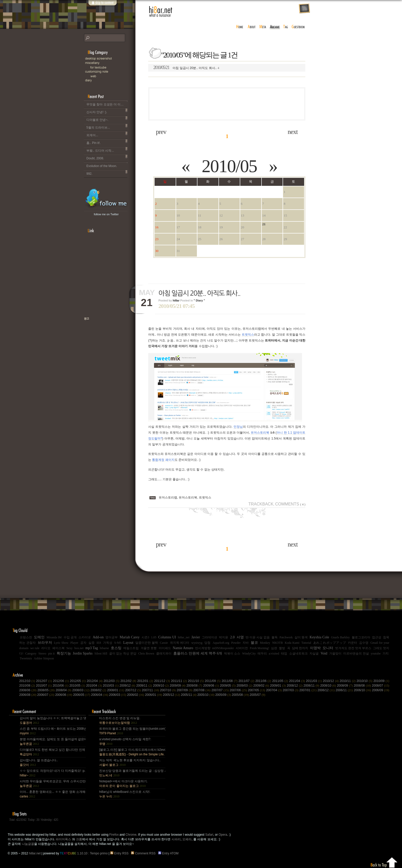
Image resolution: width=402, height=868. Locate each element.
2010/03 (111, 686)
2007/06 (239, 690)
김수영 (364, 643)
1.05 (154, 637)
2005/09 (224, 695)
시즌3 (145, 637)
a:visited (274, 654)
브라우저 (45, 643)
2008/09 (345, 686)
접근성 (377, 637)
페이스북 (58, 648)
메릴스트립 (131, 648)
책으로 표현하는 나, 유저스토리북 (103, 335)
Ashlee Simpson (44, 658)
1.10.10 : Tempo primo (84, 853)
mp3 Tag (92, 648)
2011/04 (298, 681)
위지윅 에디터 (180, 643)
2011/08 (230, 681)
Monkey (265, 643)
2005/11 (189, 695)
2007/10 (168, 690)
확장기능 (64, 653)
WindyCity (249, 654)
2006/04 (100, 695)
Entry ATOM (169, 853)
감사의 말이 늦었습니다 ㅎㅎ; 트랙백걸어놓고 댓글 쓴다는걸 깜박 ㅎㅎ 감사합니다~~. (53, 720)
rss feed (304, 9)
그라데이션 (209, 637)
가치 (386, 654)
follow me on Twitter (106, 214)
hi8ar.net (161, 12)
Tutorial (306, 643)
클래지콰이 (164, 654)
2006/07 (46, 695)
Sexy (69, 648)
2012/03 (112, 681)
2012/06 (62, 681)
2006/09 (381, 690)
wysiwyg (197, 643)
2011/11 (179, 681)
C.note (109, 72)
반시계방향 (203, 648)
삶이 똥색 (301, 637)
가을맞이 (335, 654)
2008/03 (81, 690)
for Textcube (112, 67)
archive (275, 27)
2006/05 (82, 695)
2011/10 (196, 681)
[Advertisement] (227, 104)
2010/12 (331, 681)
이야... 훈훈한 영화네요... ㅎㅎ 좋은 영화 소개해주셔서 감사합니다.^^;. (53, 794)
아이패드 (165, 648)
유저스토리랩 (168, 498)
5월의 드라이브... (107, 126)
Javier (195, 637)
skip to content (102, 6)
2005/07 (258, 695)
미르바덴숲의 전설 (356, 654)
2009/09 (178, 686)
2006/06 (64, 695)
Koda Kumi (292, 643)
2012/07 (45, 681)
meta (263, 27)
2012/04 (95, 681)
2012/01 (146, 681)
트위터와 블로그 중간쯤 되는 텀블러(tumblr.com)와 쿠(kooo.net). (132, 731)
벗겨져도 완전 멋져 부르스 (353, 648)
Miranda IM (54, 637)
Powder (236, 643)
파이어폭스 (63, 839)
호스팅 (116, 648)
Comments (290, 504)
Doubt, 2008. (107, 157)
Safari (209, 835)
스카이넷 (85, 637)
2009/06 (211, 686)
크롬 (79, 839)
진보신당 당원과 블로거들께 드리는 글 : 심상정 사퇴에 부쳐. (132, 773)
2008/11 (312, 686)
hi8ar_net (184, 637)
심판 (274, 648)
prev (161, 132)
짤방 (282, 648)
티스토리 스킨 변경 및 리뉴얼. (120, 720)
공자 (83, 643)
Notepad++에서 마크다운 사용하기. (123, 784)
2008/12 (295, 686)
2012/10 (28, 681)
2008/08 (363, 686)
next (293, 132)
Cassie (164, 643)
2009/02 (262, 686)
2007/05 (257, 690)
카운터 (353, 643)
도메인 (39, 637)
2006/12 (326, 690)
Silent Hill (101, 654)
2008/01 (116, 690)
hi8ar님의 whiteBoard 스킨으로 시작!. (125, 794)
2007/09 (185, 690)
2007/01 (309, 690)
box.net (79, 648)
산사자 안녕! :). (107, 111)
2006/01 (154, 695)
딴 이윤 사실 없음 (258, 637)
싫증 (92, 643)
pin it (51, 654)
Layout (128, 643)
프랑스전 (26, 637)
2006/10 (363, 690)
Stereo (42, 654)
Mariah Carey (130, 637)
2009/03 (245, 686)
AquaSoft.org (221, 643)
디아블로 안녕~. (107, 119)
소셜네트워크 (298, 654)
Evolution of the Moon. (107, 165)
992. (107, 173)
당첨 (207, 643)
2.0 (233, 637)
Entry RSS (120, 853)
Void (324, 653)
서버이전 (242, 648)
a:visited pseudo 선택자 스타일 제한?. (125, 742)
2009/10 (161, 686)
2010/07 (44, 686)
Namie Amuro (183, 648)
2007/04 (274, 690)
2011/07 (247, 681)
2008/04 (64, 690)
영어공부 (112, 637)
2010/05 (229, 166)
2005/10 (206, 695)
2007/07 (221, 690)
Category (31, 654)
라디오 (46, 648)
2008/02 (99, 690)
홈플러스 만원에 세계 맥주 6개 (198, 653)
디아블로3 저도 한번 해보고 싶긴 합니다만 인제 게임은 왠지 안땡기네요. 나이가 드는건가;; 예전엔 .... (53, 752)
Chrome (131, 835)
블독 (275, 637)
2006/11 (345, 690)
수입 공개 (70, 637)
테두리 (262, 654)
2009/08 (195, 686)
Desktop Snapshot (109, 59)
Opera (223, 835)
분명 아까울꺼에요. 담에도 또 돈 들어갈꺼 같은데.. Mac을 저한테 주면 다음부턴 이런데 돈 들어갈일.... (53, 742)
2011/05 (281, 681)
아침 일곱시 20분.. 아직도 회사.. (186, 67)
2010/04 (94, 686)
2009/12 (128, 686)
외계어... (107, 134)
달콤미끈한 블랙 (147, 643)
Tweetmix (26, 658)
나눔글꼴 (28, 844)
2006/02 (136, 695)
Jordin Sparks (83, 653)
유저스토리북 (260, 433)
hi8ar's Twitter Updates (106, 198)
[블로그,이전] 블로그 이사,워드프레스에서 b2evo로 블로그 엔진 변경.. (132, 752)
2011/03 (314, 681)
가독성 (108, 643)
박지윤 (224, 637)
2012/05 (78, 681)
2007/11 (151, 690)
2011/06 (264, 681)
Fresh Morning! (259, 648)
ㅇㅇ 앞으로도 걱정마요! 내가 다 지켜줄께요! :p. (53, 773)
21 (264, 224)
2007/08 (202, 690)
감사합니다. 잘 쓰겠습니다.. (39, 763)
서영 (240, 637)
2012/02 (129, 681)
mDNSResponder (223, 648)
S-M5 (118, 643)
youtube (376, 654)
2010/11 (348, 681)
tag (286, 27)
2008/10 (329, 686)
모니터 (328, 648)
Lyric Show (61, 643)
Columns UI (167, 637)
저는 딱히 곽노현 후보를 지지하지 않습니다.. (130, 763)
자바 (246, 643)
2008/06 (28, 690)
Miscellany (109, 63)
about (252, 27)
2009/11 (145, 686)
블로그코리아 (361, 637)
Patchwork (286, 637)
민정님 (238, 427)
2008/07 (381, 686)
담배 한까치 (300, 648)
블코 (254, 643)
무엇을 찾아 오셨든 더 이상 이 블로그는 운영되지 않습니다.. (107, 103)
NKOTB (278, 643)
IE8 (99, 643)
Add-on (98, 637)
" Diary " (199, 300)
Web (112, 76)
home (240, 27)
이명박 (315, 648)
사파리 (176, 839)
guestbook (299, 27)
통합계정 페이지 (163, 460)
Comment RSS (144, 853)
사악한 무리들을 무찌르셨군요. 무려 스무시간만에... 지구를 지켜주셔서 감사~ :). (53, 784)
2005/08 (241, 695)
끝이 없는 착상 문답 (123, 654)
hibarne (104, 648)
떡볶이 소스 (232, 654)
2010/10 (365, 681)
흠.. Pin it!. (107, 142)
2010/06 (61, 686)
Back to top (384, 862)
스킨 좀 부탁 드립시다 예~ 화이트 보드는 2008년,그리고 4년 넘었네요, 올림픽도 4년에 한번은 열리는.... (53, 731)
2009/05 (228, 686)
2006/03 (118, 695)
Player (74, 643)
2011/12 (163, 681)
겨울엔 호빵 (149, 648)
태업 (284, 654)
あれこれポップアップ (330, 643)
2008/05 (47, 690)
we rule (35, 648)
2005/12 (172, 695)
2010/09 (381, 681)
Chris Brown (146, 654)
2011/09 (213, 681)
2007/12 (133, 690)
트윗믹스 (248, 335)
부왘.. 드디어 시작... (107, 150)
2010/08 (28, 686)
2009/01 (278, 686)
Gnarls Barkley (340, 637)
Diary (109, 80)
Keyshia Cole (319, 637)
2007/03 (291, 690)
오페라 (187, 839)
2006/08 (28, 695)
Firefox (114, 835)
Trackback (261, 504)
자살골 (314, 654)
